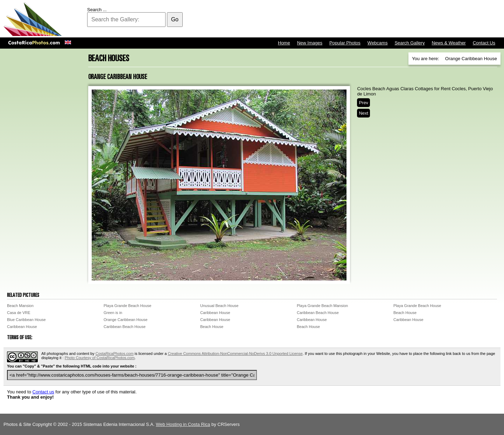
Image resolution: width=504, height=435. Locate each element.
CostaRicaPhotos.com (115, 354)
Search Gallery (409, 43)
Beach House (405, 313)
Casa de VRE (19, 313)
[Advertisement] (373, 19)
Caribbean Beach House (318, 313)
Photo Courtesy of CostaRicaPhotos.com (100, 358)
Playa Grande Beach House (127, 306)
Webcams (378, 43)
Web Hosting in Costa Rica (183, 424)
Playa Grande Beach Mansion (322, 306)
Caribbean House (215, 313)
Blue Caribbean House (26, 320)
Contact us (43, 392)
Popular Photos (345, 43)
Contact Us (484, 43)
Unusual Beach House (219, 306)
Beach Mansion (20, 306)
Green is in (113, 313)
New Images (310, 43)
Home (284, 43)
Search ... (97, 10)
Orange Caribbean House (125, 320)
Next (363, 113)
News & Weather (449, 43)
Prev (363, 103)
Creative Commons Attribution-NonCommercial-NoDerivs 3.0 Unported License (235, 354)
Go (175, 19)
